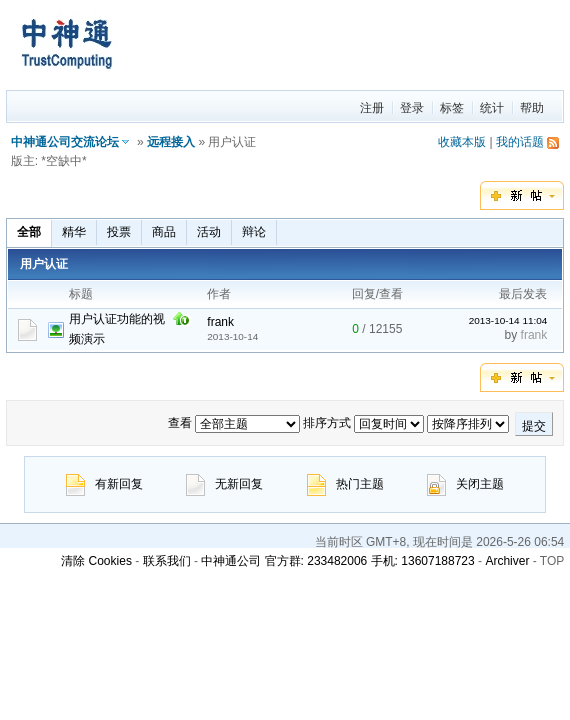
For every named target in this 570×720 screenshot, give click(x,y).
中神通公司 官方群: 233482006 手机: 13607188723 (337, 561)
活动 (209, 232)
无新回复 (224, 484)
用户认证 (44, 264)
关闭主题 (465, 484)
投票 (119, 232)
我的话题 (520, 142)
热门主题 (345, 484)
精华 (74, 232)
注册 (372, 108)
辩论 (254, 232)
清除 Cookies (96, 561)
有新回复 (104, 484)
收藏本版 (462, 142)
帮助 (532, 108)
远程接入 (171, 142)
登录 (412, 108)
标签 (452, 108)
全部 (29, 232)
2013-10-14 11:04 (508, 320)
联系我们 (167, 561)
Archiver (507, 561)
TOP (552, 561)
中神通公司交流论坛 (65, 142)
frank (220, 322)
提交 (534, 426)
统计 (492, 108)
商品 (164, 232)
